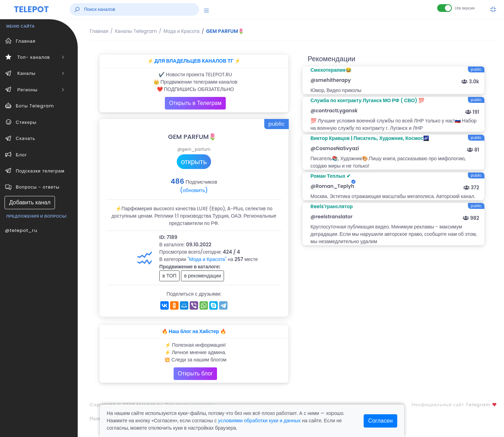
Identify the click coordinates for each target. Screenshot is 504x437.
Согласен (380, 421)
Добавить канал (30, 202)
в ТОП (169, 276)
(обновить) (194, 190)
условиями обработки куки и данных (259, 421)
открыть (194, 162)
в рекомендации (203, 276)
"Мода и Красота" (207, 259)
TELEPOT (31, 9)
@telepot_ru (21, 230)
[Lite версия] (444, 8)
